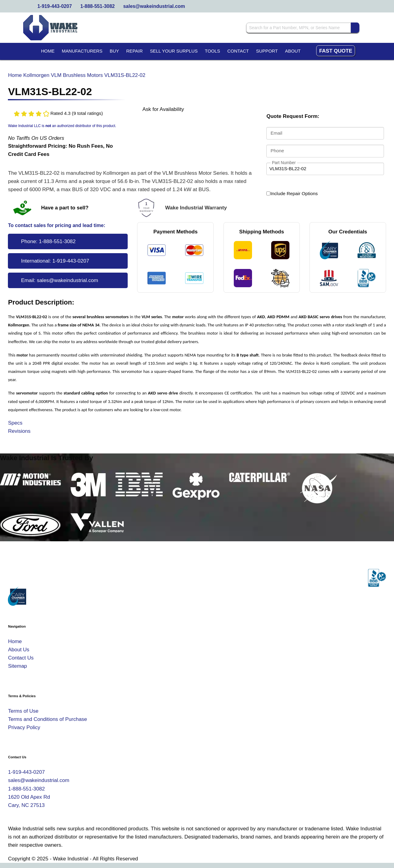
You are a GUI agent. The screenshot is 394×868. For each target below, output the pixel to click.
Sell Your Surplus (174, 51)
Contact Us (21, 658)
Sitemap (17, 666)
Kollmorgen (36, 75)
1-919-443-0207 (55, 6)
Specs (15, 423)
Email (276, 133)
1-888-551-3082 (97, 6)
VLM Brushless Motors (77, 75)
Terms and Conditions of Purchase (47, 719)
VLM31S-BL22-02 (125, 75)
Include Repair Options (292, 194)
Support (267, 51)
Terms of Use (23, 711)
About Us (19, 650)
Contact (238, 51)
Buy (114, 51)
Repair (134, 51)
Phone (277, 151)
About (293, 51)
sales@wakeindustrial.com (154, 6)
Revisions (19, 431)
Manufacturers (82, 51)
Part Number (284, 162)
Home (48, 51)
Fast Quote (336, 51)
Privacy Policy (24, 727)
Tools (213, 51)
